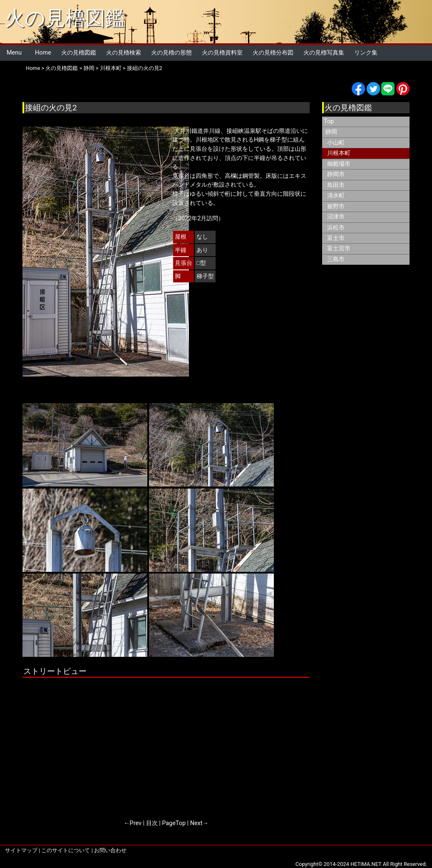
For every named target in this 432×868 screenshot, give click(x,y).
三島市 (336, 259)
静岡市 (336, 174)
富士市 (336, 238)
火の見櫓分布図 (273, 53)
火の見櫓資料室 (222, 53)
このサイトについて (66, 850)
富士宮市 (339, 248)
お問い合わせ (110, 850)
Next (196, 823)
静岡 (89, 68)
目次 (152, 823)
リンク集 (366, 53)
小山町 (336, 143)
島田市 (336, 185)
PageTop (174, 823)
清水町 (336, 196)
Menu (14, 53)
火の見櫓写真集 (324, 53)
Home (43, 53)
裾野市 (336, 206)
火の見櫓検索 (124, 53)
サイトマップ (21, 850)
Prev (136, 823)
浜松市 (336, 228)
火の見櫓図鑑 (65, 18)
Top (329, 121)
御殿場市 (339, 164)
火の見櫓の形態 (171, 53)
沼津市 (336, 217)
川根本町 (111, 68)
